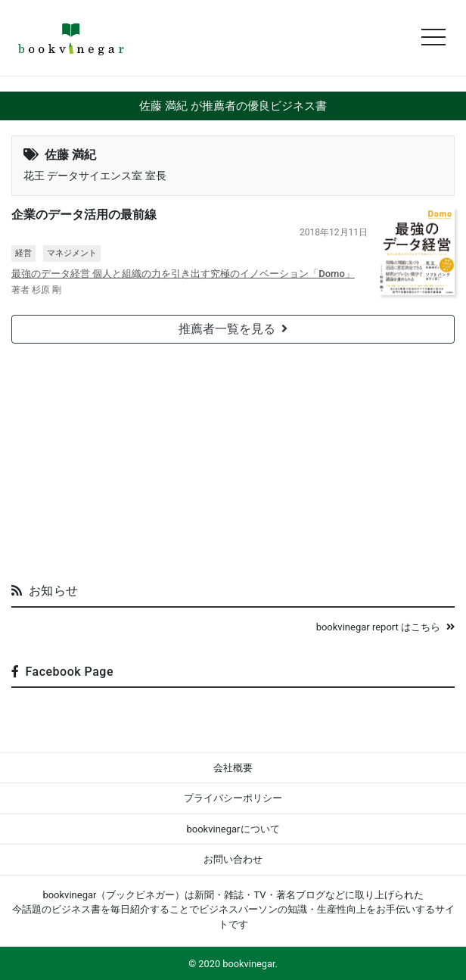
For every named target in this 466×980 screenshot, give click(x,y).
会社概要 (233, 768)
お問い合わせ (233, 859)
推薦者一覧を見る (233, 329)
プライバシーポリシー (233, 798)
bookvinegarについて (233, 829)
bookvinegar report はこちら (385, 627)
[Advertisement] (233, 457)
